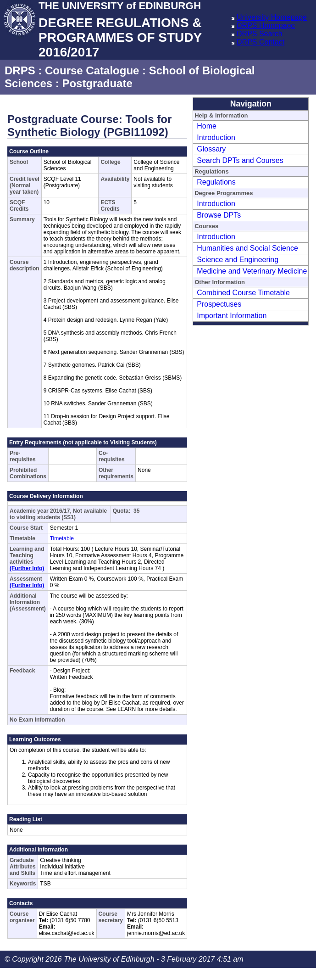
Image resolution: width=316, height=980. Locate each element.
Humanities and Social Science (247, 248)
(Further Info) (27, 568)
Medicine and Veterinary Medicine (252, 271)
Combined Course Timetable (243, 293)
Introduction (216, 137)
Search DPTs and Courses (240, 160)
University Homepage (272, 17)
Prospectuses (219, 304)
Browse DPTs (219, 215)
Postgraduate (97, 83)
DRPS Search (260, 34)
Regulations (216, 182)
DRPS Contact (261, 42)
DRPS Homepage (266, 25)
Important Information (232, 316)
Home (207, 126)
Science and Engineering (238, 260)
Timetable (62, 538)
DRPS (20, 70)
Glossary (211, 149)
